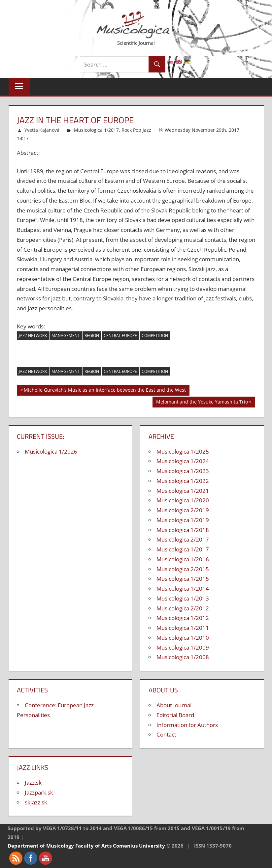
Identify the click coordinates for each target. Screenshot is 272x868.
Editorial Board (175, 715)
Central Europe (120, 336)
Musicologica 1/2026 (51, 451)
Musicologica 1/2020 (183, 500)
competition (155, 336)
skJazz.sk (36, 802)
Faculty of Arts (93, 846)
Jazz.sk (33, 783)
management (66, 336)
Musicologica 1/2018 (183, 530)
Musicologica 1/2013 (183, 598)
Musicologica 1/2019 (183, 520)
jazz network (33, 336)
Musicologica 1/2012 (183, 618)
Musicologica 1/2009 (183, 647)
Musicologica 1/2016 (183, 559)
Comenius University (139, 846)
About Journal (174, 705)
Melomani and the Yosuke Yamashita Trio (202, 403)
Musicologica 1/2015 (183, 579)
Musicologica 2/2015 (183, 569)
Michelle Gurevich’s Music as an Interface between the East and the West (105, 391)
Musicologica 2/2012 (183, 608)
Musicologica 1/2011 (183, 628)
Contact (166, 734)
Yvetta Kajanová (42, 130)
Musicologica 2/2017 (183, 539)
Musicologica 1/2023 (183, 471)
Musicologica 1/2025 (183, 451)
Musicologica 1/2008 (183, 657)
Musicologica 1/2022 (183, 481)
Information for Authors (187, 725)
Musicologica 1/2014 (183, 588)
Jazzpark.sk (39, 792)
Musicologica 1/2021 (183, 491)
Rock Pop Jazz (136, 130)
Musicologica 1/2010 (183, 638)
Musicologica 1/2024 (183, 461)
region (92, 336)
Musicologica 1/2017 (96, 130)
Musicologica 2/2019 (183, 510)
